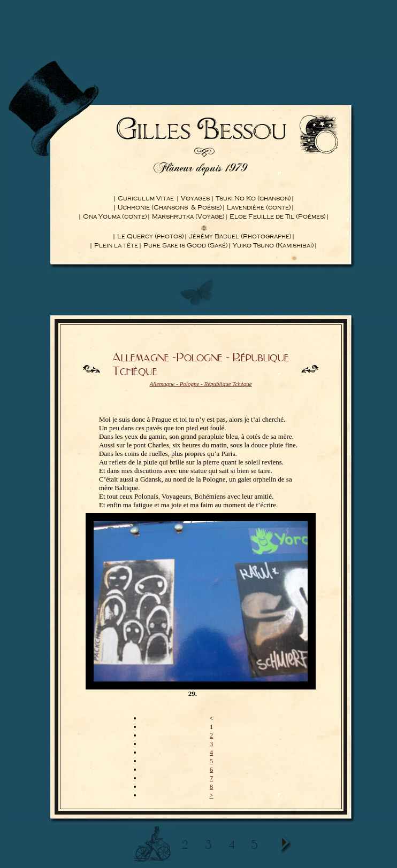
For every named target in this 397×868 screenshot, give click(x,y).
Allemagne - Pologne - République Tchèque (200, 384)
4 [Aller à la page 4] (212, 752)
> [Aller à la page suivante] (211, 795)
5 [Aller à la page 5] (212, 761)
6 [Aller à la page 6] (212, 769)
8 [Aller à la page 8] (212, 786)
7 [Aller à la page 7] (212, 778)
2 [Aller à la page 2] (212, 735)
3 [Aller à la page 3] (212, 744)
